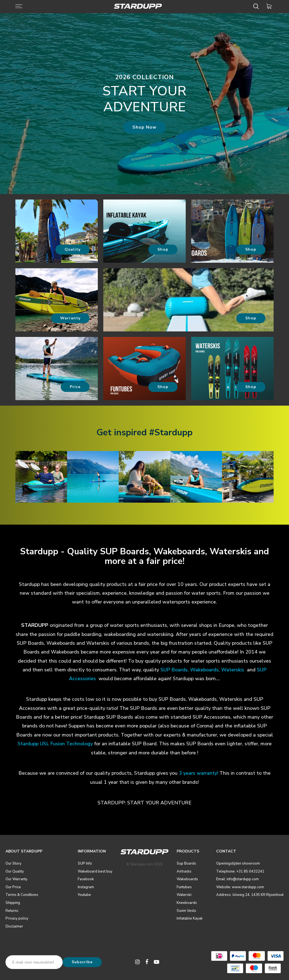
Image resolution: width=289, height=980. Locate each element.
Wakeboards (204, 670)
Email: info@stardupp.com (237, 879)
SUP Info (85, 863)
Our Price (13, 887)
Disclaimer (14, 926)
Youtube (84, 895)
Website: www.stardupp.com (240, 887)
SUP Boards (174, 670)
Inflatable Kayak (190, 918)
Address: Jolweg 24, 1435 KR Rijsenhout (250, 895)
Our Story (13, 863)
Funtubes (184, 887)
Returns (12, 911)
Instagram (86, 887)
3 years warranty (198, 773)
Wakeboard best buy (95, 871)
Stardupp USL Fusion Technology (55, 744)
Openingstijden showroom (238, 863)
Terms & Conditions (22, 895)
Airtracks (184, 871)
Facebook (86, 879)
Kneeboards (187, 903)
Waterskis (233, 670)
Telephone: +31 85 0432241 (240, 871)
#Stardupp (171, 432)
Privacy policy (17, 918)
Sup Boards (186, 863)
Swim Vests (186, 911)
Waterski (184, 895)
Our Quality (15, 871)
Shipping (13, 903)
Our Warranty (16, 879)
